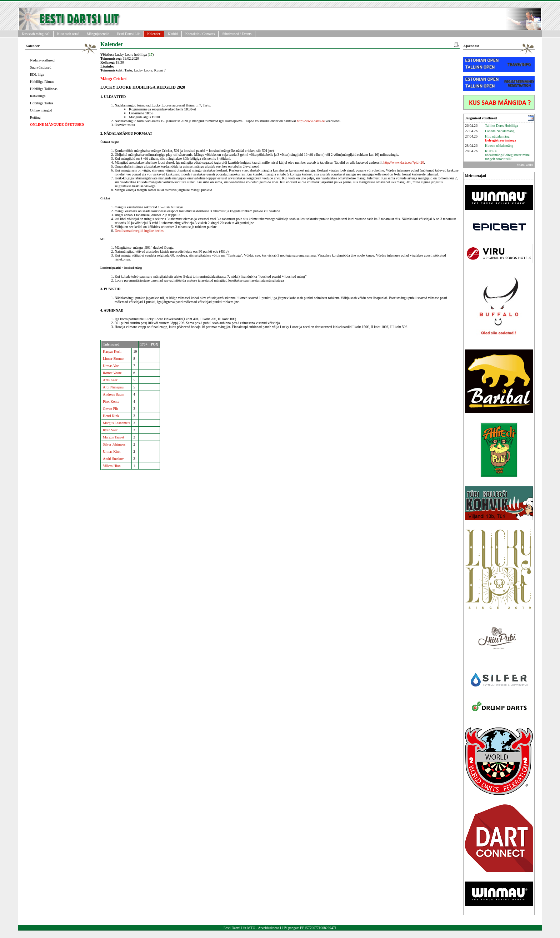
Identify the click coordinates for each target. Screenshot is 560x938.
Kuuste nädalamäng (499, 146)
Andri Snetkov (113, 459)
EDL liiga (37, 75)
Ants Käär (110, 380)
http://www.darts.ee (311, 121)
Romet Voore (112, 373)
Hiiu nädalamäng (501, 138)
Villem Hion (112, 466)
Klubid (173, 34)
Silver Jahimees (114, 444)
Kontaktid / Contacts (200, 34)
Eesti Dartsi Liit (128, 34)
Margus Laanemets (116, 423)
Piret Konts (111, 401)
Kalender (154, 34)
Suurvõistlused (41, 67)
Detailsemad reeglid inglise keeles (139, 231)
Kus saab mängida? (36, 34)
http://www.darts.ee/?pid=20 (404, 162)
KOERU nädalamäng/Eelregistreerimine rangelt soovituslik (507, 155)
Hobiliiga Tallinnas (44, 89)
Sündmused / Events (237, 34)
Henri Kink (111, 416)
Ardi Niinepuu (113, 387)
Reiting (35, 117)
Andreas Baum (114, 394)
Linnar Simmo (113, 359)
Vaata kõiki (525, 165)
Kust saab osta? (68, 34)
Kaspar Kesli (112, 351)
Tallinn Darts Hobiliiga (502, 126)
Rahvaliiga (38, 96)
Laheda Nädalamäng (500, 131)
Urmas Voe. (111, 366)
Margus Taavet (113, 437)
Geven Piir (111, 409)
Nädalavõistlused (42, 60)
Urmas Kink (112, 451)
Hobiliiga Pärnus (42, 82)
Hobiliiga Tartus (42, 103)
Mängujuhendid (98, 34)
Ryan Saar (110, 430)
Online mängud (41, 110)
